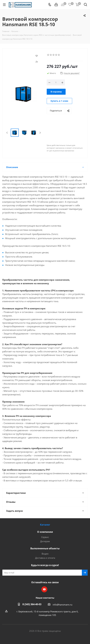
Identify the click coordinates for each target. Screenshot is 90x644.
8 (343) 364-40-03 (32, 604)
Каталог (45, 525)
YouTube (44, 589)
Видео (45, 554)
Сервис (45, 537)
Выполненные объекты (45, 548)
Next (40, 133)
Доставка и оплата (45, 558)
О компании (45, 532)
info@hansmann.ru (62, 605)
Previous (7, 133)
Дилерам (45, 541)
